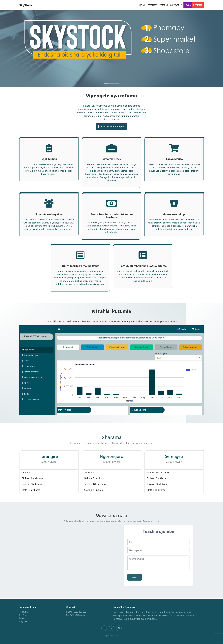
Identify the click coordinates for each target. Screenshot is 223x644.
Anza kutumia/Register (111, 126)
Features (153, 5)
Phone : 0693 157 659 (76, 612)
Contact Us (176, 5)
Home (142, 5)
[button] (17, 44)
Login (188, 5)
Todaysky (24, 612)
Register (198, 5)
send (135, 577)
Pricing (164, 5)
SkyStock (26, 5)
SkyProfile (24, 615)
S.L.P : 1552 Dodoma (76, 615)
